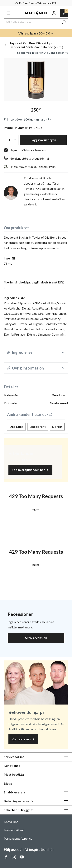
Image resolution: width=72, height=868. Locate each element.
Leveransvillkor (14, 830)
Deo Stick (16, 427)
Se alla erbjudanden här (30, 470)
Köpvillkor (11, 822)
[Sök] (64, 22)
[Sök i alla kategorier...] (32, 22)
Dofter (57, 427)
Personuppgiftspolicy (18, 838)
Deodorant (38, 427)
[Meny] (8, 13)
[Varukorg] (64, 13)
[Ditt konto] (54, 13)
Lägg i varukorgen (43, 140)
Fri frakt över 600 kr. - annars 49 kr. (29, 119)
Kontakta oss (23, 739)
